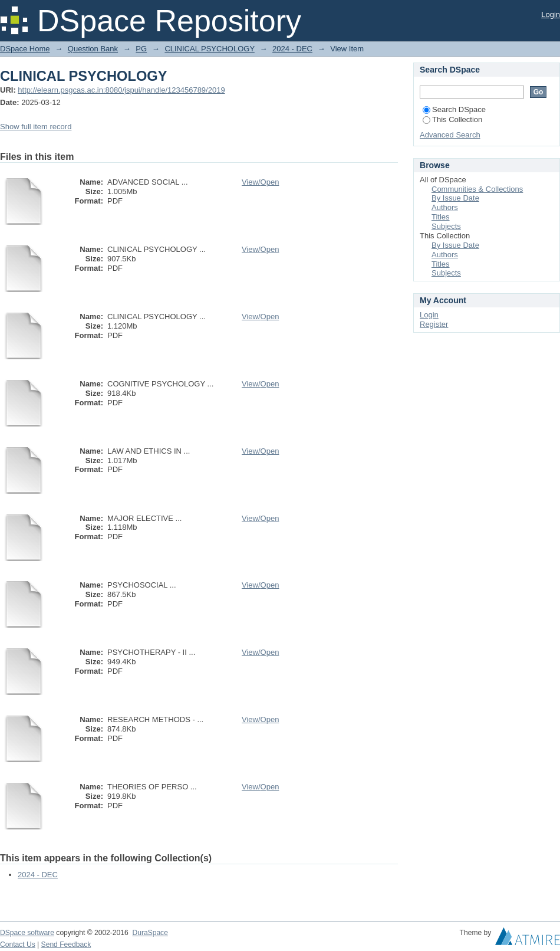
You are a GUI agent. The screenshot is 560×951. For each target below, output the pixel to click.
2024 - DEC (292, 49)
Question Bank (93, 49)
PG (141, 49)
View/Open (260, 182)
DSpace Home (25, 49)
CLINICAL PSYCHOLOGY (209, 49)
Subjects (446, 226)
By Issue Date (455, 198)
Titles (441, 217)
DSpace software (27, 933)
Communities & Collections (477, 189)
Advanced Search (450, 135)
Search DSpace (454, 109)
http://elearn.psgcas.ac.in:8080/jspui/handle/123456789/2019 (121, 90)
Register (434, 324)
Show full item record (36, 127)
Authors (445, 207)
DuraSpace (150, 933)
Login (551, 14)
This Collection (452, 119)
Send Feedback (66, 945)
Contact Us (18, 945)
